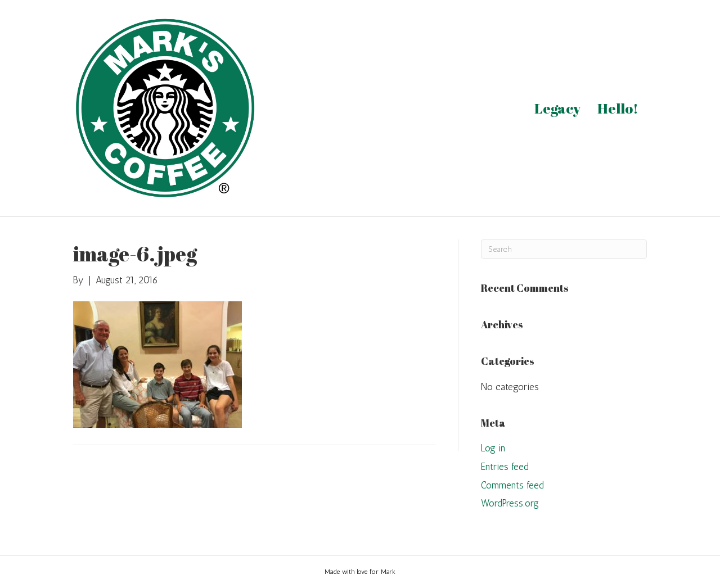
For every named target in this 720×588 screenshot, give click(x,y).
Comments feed (512, 485)
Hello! (618, 108)
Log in (493, 448)
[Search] (564, 249)
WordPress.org (510, 503)
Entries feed (505, 467)
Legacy (557, 108)
